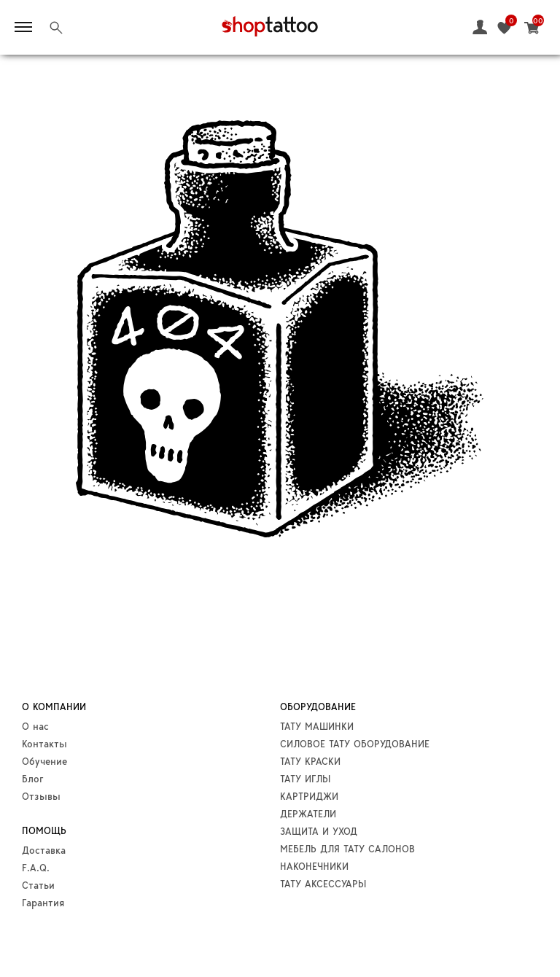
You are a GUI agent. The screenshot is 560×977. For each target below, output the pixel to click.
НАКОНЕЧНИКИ (314, 866)
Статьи (38, 885)
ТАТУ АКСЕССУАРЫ (323, 884)
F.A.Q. (36, 868)
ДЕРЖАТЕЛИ (308, 814)
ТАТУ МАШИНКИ (317, 726)
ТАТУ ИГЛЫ (305, 779)
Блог (33, 779)
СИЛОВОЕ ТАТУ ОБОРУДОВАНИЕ (355, 744)
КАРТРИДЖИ (309, 796)
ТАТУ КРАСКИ (310, 761)
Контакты (44, 744)
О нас (35, 726)
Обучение (44, 761)
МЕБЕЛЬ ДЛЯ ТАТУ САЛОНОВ (347, 849)
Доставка (44, 850)
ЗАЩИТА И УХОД (319, 831)
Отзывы (41, 796)
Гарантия (43, 903)
